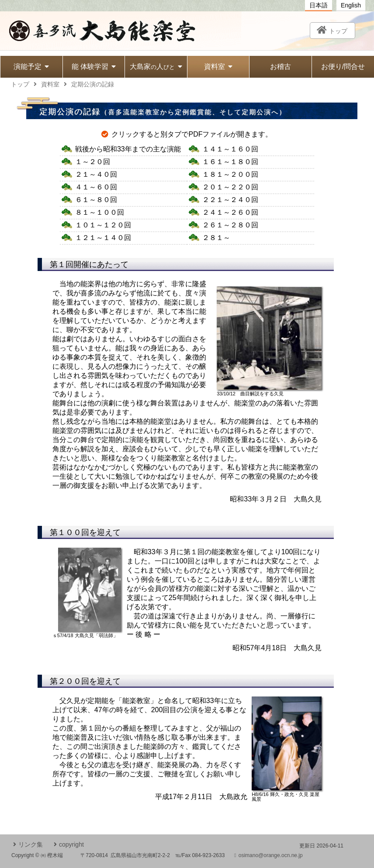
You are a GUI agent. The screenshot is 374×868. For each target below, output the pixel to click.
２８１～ (216, 238)
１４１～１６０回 (230, 149)
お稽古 (280, 67)
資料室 (218, 67)
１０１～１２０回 (103, 225)
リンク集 (28, 844)
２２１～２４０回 (230, 200)
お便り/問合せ (343, 67)
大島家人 (156, 67)
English (351, 5)
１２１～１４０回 (103, 238)
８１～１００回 (100, 212)
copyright (69, 844)
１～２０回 (93, 162)
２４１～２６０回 (230, 212)
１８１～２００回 (230, 174)
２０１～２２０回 (230, 187)
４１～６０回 (96, 187)
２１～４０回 (96, 174)
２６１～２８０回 (230, 225)
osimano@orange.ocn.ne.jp (268, 855)
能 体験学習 (94, 67)
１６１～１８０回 (230, 162)
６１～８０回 (96, 200)
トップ (20, 84)
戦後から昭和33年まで (128, 149)
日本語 (319, 5)
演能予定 (31, 67)
